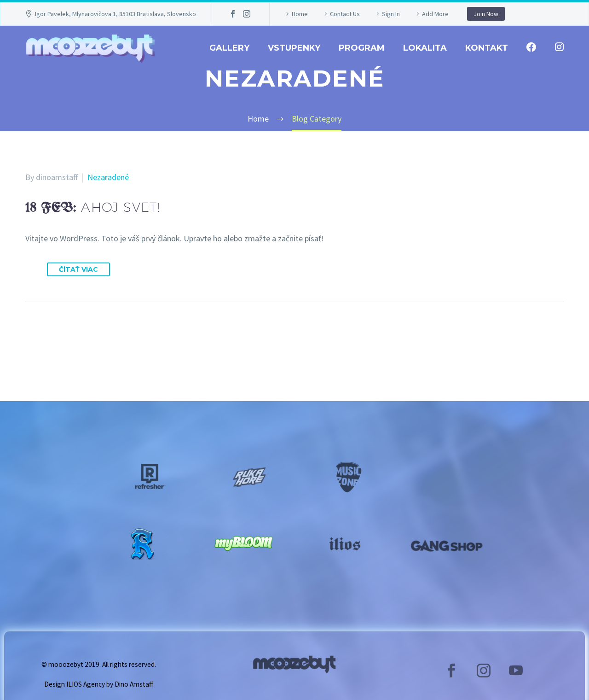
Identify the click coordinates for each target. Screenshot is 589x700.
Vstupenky (294, 48)
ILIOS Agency (86, 684)
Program (362, 48)
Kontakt (487, 48)
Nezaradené (108, 177)
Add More (435, 14)
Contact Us (345, 14)
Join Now (486, 14)
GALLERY (229, 48)
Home (300, 14)
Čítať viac (78, 269)
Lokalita (425, 48)
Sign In (391, 14)
